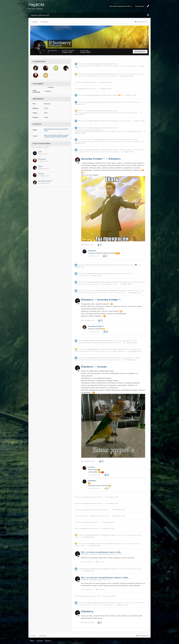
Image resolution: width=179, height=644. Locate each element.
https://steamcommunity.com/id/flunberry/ (56, 130)
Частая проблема (125, 121)
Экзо (79, 340)
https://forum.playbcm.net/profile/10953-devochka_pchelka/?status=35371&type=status (106, 66)
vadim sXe (81, 282)
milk (96, 82)
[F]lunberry (81, 64)
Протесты (117, 554)
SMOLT (41, 166)
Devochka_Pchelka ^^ (45, 181)
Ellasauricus (42, 159)
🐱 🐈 (120, 95)
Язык (32, 641)
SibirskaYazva (82, 543)
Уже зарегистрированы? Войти (121, 6)
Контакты (40, 641)
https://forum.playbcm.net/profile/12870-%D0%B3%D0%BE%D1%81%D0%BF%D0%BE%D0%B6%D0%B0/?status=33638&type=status (108, 131)
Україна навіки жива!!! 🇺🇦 (128, 265)
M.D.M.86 (78, 596)
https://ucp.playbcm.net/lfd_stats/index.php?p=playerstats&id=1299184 (56, 136)
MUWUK (80, 569)
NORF (40, 152)
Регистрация (139, 6)
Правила (48, 641)
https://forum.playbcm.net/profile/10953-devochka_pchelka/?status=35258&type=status (106, 113)
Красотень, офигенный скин (129, 102)
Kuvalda (80, 535)
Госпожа (41, 174)
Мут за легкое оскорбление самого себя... (101, 552)
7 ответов (101, 562)
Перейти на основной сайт (40, 15)
